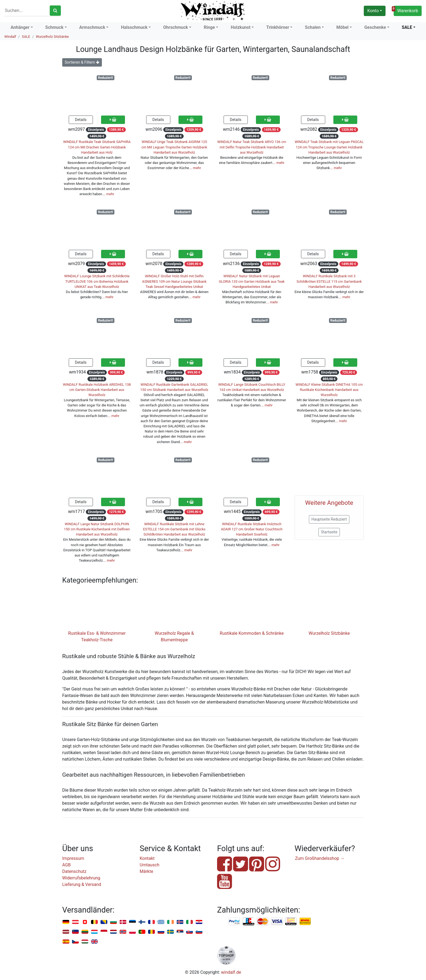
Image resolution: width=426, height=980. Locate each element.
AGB (66, 865)
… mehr (109, 194)
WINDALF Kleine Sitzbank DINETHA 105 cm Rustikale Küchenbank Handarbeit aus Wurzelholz (329, 390)
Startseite (329, 532)
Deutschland (66, 922)
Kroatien (199, 922)
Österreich (75, 922)
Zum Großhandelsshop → (320, 858)
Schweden (170, 932)
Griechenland (161, 922)
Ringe (209, 27)
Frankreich (151, 922)
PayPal (234, 922)
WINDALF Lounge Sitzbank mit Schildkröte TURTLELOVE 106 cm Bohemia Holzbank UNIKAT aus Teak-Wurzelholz (97, 281)
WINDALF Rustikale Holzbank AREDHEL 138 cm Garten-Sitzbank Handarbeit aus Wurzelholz (97, 390)
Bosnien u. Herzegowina (104, 922)
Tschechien (75, 942)
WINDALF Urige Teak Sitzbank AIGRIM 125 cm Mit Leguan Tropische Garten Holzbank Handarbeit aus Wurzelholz (174, 147)
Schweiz (85, 922)
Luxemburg (94, 932)
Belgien (94, 922)
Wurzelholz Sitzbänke (52, 37)
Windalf (10, 37)
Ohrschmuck (176, 27)
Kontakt (147, 858)
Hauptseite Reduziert (329, 519)
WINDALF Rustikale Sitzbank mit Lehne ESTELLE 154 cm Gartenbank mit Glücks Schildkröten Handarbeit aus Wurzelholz (174, 529)
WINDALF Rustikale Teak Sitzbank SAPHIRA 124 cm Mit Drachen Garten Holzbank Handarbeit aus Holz (97, 147)
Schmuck (54, 27)
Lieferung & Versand (82, 884)
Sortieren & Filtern (82, 62)
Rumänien (151, 932)
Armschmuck (92, 27)
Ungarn (85, 942)
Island (180, 922)
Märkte (146, 871)
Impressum (73, 858)
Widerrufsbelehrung (81, 878)
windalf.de (231, 972)
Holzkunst (241, 27)
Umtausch (150, 865)
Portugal (142, 932)
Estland (132, 922)
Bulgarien (113, 922)
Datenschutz (74, 871)
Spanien (66, 942)
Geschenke (375, 27)
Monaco (104, 932)
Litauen (85, 932)
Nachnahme (305, 922)
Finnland (142, 922)
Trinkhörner (278, 27)
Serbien (180, 932)
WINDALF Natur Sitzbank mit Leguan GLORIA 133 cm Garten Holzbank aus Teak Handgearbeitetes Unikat (252, 281)
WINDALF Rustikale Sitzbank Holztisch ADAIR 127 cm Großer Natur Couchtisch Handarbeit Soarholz (252, 529)
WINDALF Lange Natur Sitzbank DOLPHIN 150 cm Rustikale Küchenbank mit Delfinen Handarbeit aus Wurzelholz (97, 529)
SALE (407, 27)
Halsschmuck (134, 27)
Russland (161, 932)
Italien (189, 922)
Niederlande (113, 932)
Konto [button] (373, 11)
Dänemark (123, 922)
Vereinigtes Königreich (94, 942)
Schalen (313, 27)
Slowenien (199, 932)
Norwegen (123, 932)
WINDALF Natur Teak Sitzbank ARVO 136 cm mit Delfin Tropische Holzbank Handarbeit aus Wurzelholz (252, 147)
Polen (132, 932)
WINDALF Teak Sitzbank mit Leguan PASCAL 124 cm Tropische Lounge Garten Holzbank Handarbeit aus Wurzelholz (329, 147)
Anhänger (20, 27)
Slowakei (189, 932)
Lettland (66, 932)
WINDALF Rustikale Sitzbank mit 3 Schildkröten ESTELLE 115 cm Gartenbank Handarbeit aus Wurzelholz (329, 281)
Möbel (342, 27)
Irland (170, 922)
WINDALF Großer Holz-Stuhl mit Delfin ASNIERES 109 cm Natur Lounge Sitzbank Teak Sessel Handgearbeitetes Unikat (174, 281)
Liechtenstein (75, 932)
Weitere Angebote (329, 503)
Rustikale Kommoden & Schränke (252, 633)
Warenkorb (406, 10)
